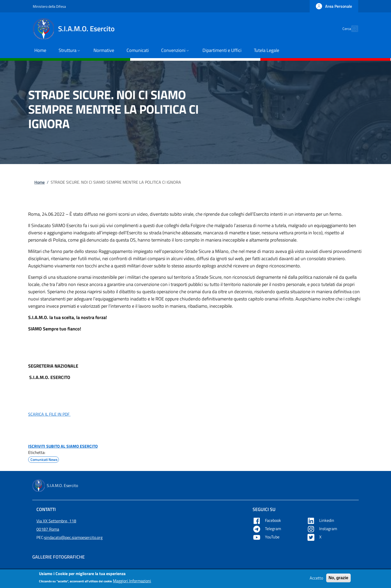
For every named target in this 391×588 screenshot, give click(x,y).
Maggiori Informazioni (132, 582)
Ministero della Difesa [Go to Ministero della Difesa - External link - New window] (49, 6)
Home (40, 182)
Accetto (316, 579)
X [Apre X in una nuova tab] (315, 537)
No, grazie (338, 579)
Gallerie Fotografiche (58, 557)
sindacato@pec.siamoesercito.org (73, 537)
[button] (334, 6)
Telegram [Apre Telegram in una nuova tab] (267, 529)
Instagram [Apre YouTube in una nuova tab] (322, 529)
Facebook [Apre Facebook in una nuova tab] (267, 520)
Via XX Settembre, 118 (56, 521)
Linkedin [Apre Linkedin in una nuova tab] (321, 520)
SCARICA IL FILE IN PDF (49, 414)
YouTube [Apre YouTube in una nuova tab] (267, 537)
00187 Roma (48, 529)
